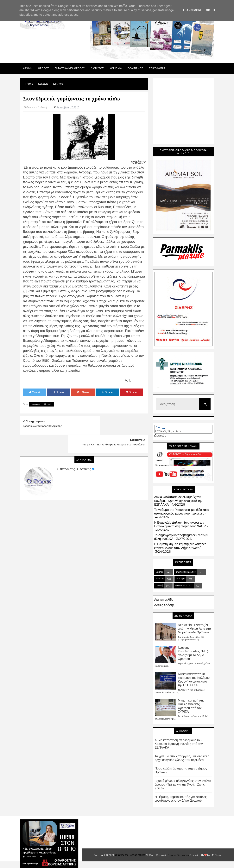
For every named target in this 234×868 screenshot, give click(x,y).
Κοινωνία (35, 404)
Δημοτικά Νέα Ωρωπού (186, 572)
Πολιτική (159, 585)
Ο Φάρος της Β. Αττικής (74, 450)
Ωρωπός (48, 404)
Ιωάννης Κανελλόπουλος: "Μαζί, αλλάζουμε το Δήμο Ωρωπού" (194, 653)
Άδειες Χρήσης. (165, 605)
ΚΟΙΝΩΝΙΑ (116, 68)
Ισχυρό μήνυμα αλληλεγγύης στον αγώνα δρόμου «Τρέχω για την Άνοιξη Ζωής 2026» (183, 784)
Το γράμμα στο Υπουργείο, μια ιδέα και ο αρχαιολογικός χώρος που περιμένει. (182, 512)
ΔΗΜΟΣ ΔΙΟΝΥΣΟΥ (184, 585)
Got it (211, 10)
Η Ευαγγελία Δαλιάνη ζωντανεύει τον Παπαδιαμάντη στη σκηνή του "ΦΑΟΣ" (180, 524)
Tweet (35, 392)
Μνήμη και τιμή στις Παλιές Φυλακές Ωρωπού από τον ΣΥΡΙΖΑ (191, 706)
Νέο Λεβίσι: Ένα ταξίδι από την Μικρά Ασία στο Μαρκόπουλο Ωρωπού (194, 629)
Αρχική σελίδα (164, 600)
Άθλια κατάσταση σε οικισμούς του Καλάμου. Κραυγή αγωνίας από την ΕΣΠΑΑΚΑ (178, 501)
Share (59, 392)
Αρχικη (28, 68)
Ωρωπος (43, 68)
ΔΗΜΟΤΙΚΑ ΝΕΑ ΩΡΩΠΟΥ (70, 68)
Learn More (193, 10)
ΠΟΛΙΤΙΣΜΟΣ (135, 68)
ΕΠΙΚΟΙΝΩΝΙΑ (157, 68)
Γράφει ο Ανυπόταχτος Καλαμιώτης (42, 426)
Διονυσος (97, 68)
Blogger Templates (178, 855)
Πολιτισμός (181, 579)
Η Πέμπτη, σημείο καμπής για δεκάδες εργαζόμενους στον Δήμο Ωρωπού (180, 546)
